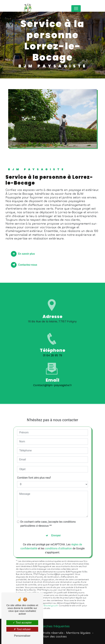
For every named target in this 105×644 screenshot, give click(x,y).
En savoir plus (23, 254)
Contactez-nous (24, 265)
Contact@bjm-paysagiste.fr (53, 381)
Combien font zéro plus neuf (34, 473)
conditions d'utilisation (58, 544)
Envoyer (56, 531)
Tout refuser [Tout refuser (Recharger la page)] (22, 629)
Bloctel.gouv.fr (51, 601)
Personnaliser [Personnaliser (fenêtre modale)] (22, 636)
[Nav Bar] (76, 9)
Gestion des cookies (53, 637)
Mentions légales (78, 633)
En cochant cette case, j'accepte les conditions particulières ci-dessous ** (48, 519)
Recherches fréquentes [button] (53, 626)
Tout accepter (22, 623)
